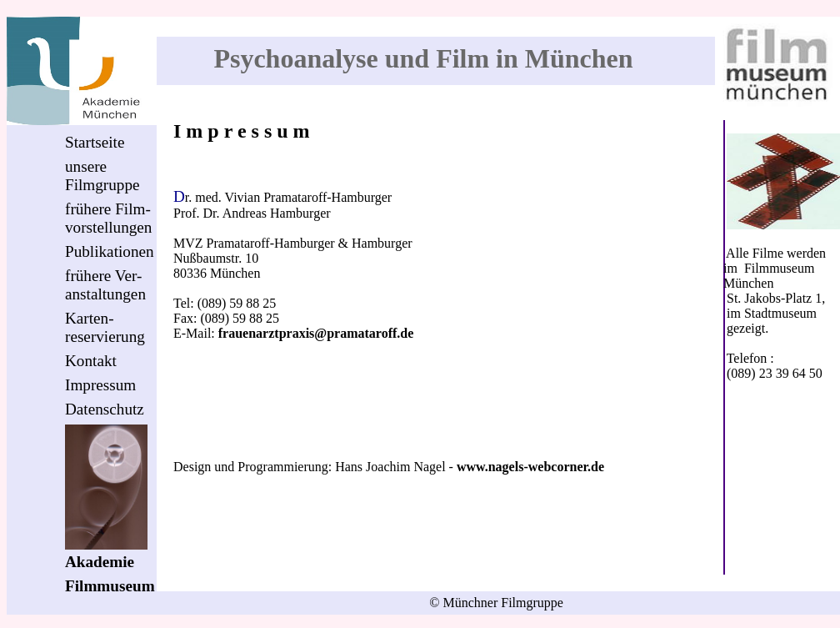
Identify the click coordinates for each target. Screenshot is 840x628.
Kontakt (91, 361)
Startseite (95, 142)
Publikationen (110, 251)
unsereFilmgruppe (102, 176)
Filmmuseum (110, 586)
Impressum (100, 385)
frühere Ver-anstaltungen (105, 285)
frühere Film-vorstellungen (108, 218)
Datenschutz (105, 409)
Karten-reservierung (105, 327)
